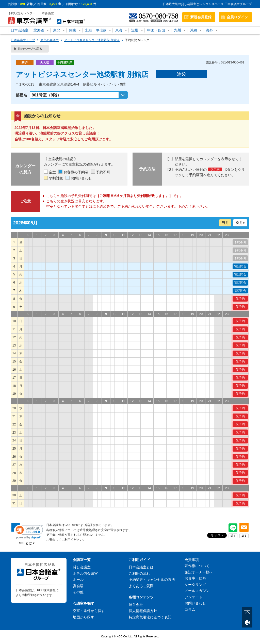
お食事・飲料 (195, 578)
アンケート (193, 597)
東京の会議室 (50, 40)
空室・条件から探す (89, 611)
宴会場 (78, 586)
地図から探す (84, 617)
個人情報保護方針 (143, 611)
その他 (78, 592)
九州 (177, 30)
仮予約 (240, 299)
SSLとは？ (27, 543)
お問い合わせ (195, 603)
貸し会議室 (82, 567)
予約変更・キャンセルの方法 (152, 580)
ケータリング (195, 585)
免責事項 (192, 560)
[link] (27, 531)
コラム (190, 609)
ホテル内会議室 (85, 573)
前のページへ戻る (30, 49)
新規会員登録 (201, 17)
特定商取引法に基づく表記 (150, 617)
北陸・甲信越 (96, 30)
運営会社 (136, 605)
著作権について (197, 566)
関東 (73, 30)
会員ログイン (237, 17)
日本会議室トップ (23, 40)
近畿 (135, 30)
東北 (57, 30)
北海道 (39, 30)
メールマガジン (197, 591)
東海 (119, 30)
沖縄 (193, 30)
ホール (78, 580)
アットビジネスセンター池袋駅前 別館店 (92, 40)
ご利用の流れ (139, 573)
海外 (209, 30)
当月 (225, 223)
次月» (240, 223)
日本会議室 (20, 30)
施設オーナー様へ (199, 572)
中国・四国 (156, 30)
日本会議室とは (141, 567)
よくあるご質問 (141, 586)
